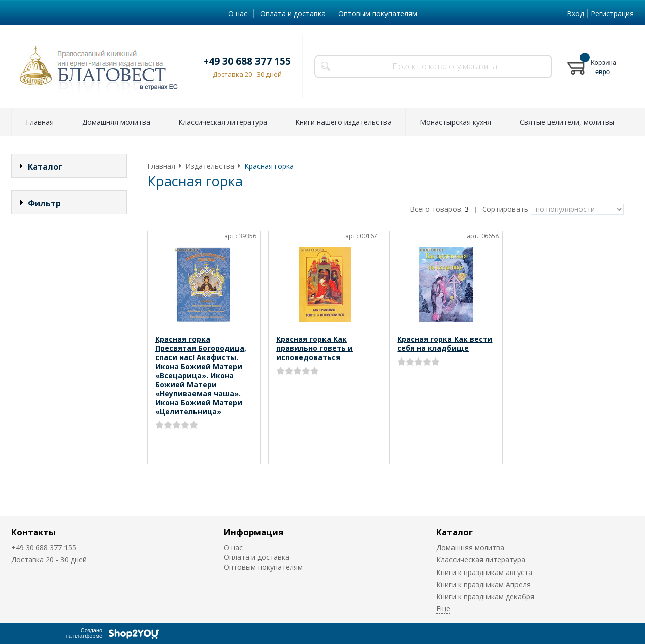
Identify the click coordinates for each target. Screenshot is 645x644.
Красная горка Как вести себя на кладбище (445, 344)
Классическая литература (223, 122)
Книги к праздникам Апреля (483, 584)
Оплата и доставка (293, 13)
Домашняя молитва (116, 122)
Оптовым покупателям (378, 13)
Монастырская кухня (456, 122)
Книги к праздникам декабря (485, 596)
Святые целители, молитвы (567, 122)
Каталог (455, 532)
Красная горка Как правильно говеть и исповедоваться (314, 348)
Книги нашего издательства (343, 122)
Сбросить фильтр (69, 289)
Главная (40, 122)
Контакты (34, 532)
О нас (238, 13)
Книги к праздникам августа (484, 572)
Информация (253, 532)
